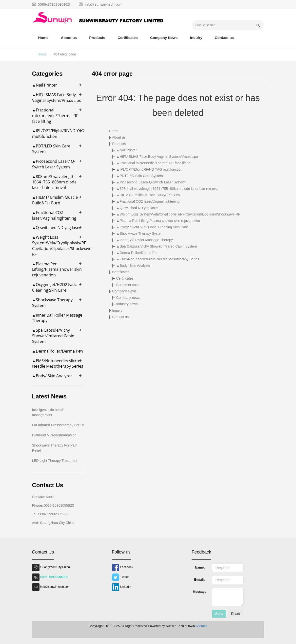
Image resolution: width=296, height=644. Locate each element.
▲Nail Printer (127, 150)
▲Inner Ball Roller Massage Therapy (145, 240)
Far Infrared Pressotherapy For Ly (58, 425)
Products (97, 38)
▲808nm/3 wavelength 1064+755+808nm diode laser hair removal (167, 189)
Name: (200, 567)
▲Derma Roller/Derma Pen (137, 253)
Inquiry (196, 38)
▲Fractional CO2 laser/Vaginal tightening (148, 201)
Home (43, 38)
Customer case (128, 285)
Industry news (127, 304)
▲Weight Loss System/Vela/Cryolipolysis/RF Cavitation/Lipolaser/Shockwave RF (178, 214)
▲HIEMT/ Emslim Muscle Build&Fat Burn (148, 195)
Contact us (224, 38)
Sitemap (202, 626)
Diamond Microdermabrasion (54, 435)
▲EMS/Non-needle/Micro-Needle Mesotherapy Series (158, 259)
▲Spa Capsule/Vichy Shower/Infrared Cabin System (157, 246)
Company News (164, 38)
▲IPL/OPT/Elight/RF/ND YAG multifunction (149, 169)
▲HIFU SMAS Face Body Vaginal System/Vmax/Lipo (157, 157)
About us (69, 38)
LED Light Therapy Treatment (55, 461)
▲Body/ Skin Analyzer (133, 266)
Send (219, 614)
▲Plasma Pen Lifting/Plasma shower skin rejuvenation (158, 221)
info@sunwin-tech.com (104, 4)
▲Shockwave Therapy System (140, 233)
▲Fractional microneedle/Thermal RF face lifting (153, 163)
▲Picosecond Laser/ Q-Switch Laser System (151, 182)
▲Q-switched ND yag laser (137, 208)
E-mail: (199, 580)
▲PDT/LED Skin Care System (140, 176)
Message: (200, 592)
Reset (235, 614)
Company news (128, 298)
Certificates (128, 38)
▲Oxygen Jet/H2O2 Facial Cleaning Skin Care (152, 227)
